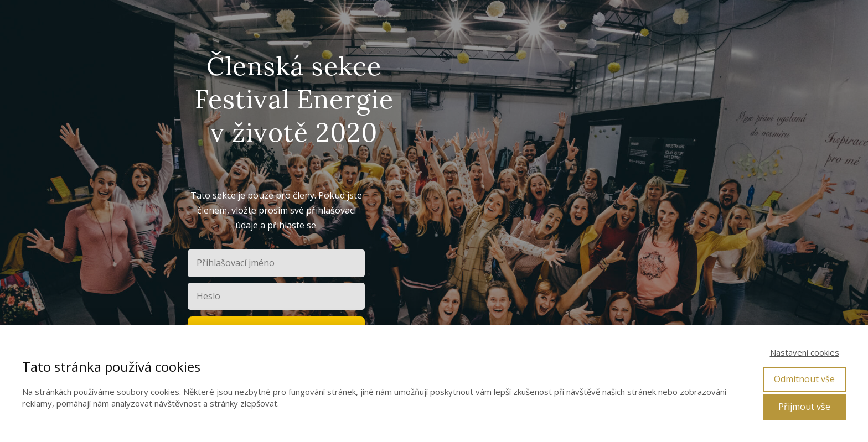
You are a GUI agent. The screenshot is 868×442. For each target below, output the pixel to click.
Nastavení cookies (805, 352)
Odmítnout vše (804, 379)
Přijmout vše (804, 407)
